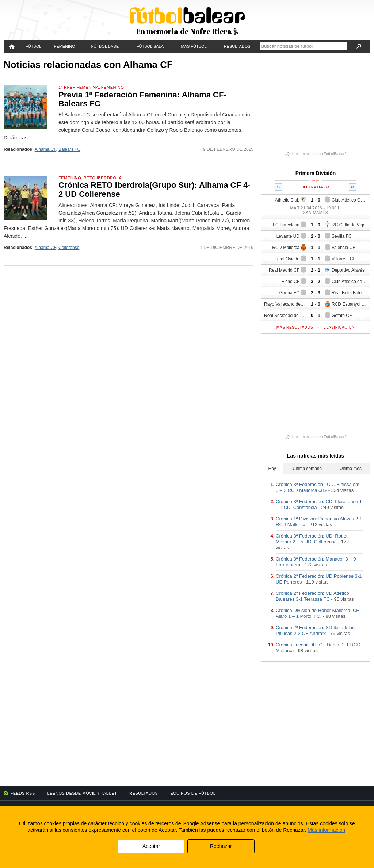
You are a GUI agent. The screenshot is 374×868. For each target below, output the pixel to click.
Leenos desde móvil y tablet (82, 793)
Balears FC (69, 149)
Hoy (272, 469)
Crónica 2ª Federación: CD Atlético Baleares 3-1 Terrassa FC (312, 596)
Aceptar (151, 846)
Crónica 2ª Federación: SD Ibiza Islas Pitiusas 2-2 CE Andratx (315, 630)
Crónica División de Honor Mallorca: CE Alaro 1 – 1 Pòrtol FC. (318, 613)
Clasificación (339, 327)
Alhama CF (45, 149)
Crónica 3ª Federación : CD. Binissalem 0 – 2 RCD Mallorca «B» (318, 487)
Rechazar (221, 846)
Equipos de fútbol (193, 793)
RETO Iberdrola (103, 178)
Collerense (69, 248)
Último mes (351, 469)
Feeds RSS (23, 793)
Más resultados (295, 327)
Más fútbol (194, 46)
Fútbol (33, 46)
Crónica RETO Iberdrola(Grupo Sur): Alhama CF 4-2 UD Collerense (154, 189)
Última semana (307, 469)
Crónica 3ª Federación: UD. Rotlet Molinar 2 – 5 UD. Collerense (312, 539)
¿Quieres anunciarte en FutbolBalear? (316, 154)
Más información (326, 830)
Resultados (237, 46)
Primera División (316, 173)
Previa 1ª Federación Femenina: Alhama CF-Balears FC (142, 99)
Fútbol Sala (150, 46)
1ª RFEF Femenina (79, 87)
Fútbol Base (105, 46)
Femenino (65, 46)
